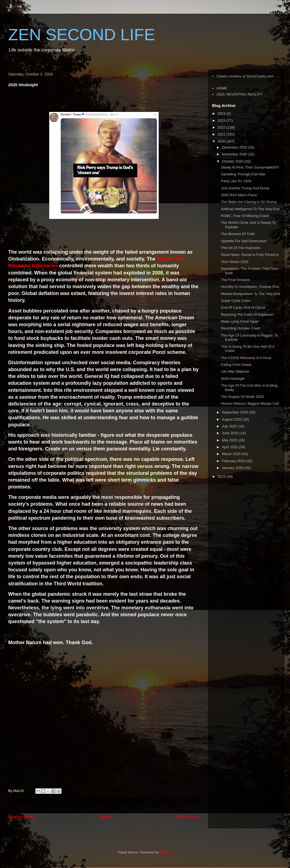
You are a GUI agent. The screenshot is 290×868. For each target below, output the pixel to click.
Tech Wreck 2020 (234, 262)
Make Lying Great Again (240, 321)
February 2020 (234, 461)
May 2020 (230, 440)
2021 (222, 134)
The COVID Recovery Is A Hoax (246, 358)
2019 (222, 477)
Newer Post (21, 817)
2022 (222, 127)
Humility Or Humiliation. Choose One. (250, 287)
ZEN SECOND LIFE (82, 35)
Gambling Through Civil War (243, 174)
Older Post (188, 817)
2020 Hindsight (233, 379)
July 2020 (230, 426)
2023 (222, 121)
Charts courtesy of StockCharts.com (245, 76)
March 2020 (232, 454)
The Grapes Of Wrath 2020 (242, 397)
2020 (222, 141)
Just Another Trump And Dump (245, 188)
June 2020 (231, 433)
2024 (222, 113)
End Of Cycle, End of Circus (243, 307)
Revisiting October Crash (241, 328)
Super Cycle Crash (236, 301)
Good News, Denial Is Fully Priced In (250, 255)
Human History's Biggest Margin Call (250, 403)
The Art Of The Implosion (240, 248)
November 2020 (235, 154)
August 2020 (232, 419)
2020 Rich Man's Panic (239, 195)
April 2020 (230, 447)
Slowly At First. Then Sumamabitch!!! (250, 167)
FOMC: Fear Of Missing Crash (245, 216)
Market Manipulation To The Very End (250, 294)
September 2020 (236, 412)
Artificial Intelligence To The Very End (250, 209)
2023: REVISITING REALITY (239, 94)
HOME (222, 88)
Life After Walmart (235, 371)
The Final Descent (235, 280)
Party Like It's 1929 (236, 181)
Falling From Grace (236, 365)
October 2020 (233, 161)
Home (105, 817)
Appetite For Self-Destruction (244, 241)
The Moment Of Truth (238, 234)
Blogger (166, 852)
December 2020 (235, 147)
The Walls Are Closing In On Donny (249, 202)
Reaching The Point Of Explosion (247, 315)
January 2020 (233, 468)
